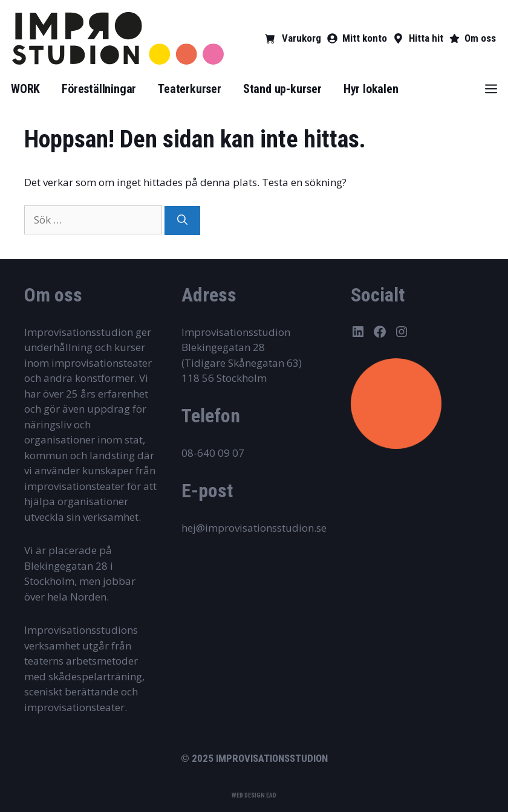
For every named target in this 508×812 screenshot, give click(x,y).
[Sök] (182, 221)
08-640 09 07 (213, 453)
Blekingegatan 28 (223, 347)
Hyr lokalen (371, 89)
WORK (25, 89)
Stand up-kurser (282, 89)
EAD (271, 795)
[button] (491, 89)
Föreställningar (99, 89)
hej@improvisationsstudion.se (254, 528)
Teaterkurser (190, 89)
